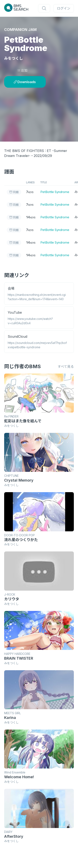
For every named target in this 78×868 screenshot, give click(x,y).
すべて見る (66, 367)
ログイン (64, 8)
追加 (22, 70)
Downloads (25, 82)
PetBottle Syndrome (55, 192)
